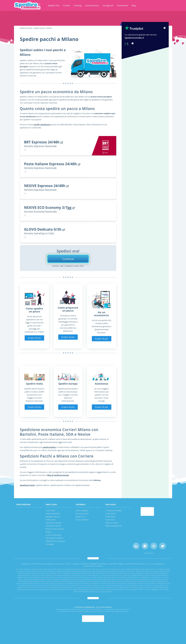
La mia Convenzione (53, 535)
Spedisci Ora (54, 6)
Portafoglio (50, 544)
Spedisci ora (80, 517)
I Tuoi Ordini (50, 510)
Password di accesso (54, 523)
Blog (134, 6)
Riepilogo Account (53, 517)
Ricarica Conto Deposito (55, 529)
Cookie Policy (110, 517)
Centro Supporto (82, 510)
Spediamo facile (27, 485)
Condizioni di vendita (113, 510)
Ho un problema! (82, 520)
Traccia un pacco (82, 514)
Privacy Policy (111, 514)
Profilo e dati (51, 520)
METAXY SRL (91, 607)
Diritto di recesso (112, 523)
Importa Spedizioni (53, 514)
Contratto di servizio (53, 526)
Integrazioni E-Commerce (55, 541)
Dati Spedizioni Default (54, 538)
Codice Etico (110, 520)
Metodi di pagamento (114, 526)
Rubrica (49, 532)
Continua (68, 259)
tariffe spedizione (42, 125)
